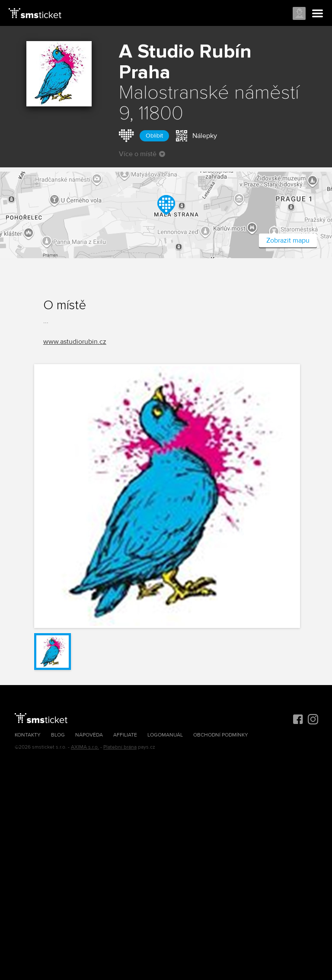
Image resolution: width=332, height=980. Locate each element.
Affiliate (125, 735)
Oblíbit (154, 136)
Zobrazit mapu (288, 240)
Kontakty (28, 735)
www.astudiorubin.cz (75, 342)
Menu (318, 14)
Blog (58, 735)
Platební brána (120, 747)
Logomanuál (165, 735)
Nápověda (89, 735)
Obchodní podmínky (221, 735)
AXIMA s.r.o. (85, 747)
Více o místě (142, 154)
